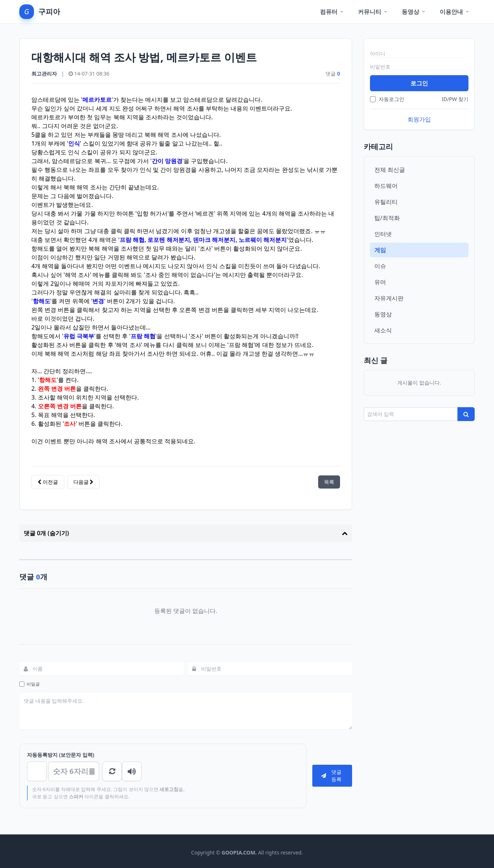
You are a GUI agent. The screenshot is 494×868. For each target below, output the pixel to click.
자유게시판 (389, 298)
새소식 (383, 330)
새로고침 (133, 771)
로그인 (419, 83)
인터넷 (383, 234)
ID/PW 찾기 (455, 99)
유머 (380, 282)
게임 (380, 250)
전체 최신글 (390, 170)
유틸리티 (386, 202)
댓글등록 (331, 776)
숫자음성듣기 (112, 771)
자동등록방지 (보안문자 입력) (61, 755)
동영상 (383, 314)
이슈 (380, 266)
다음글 (84, 482)
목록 (329, 482)
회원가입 (419, 119)
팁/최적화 (387, 218)
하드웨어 (386, 186)
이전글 (48, 482)
